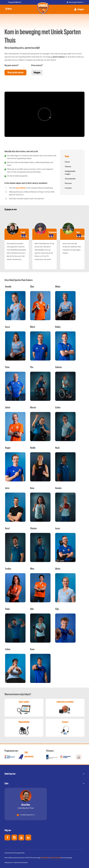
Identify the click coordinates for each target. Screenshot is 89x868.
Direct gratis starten (16, 72)
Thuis (67, 156)
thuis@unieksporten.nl (26, 815)
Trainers (68, 167)
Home (67, 162)
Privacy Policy (45, 858)
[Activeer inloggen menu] (79, 9)
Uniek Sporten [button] (10, 774)
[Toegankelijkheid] (13, 2)
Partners (68, 183)
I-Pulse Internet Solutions (20, 863)
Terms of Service (56, 858)
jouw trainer (21, 188)
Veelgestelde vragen (70, 173)
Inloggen (37, 72)
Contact (68, 188)
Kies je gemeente (76, 2)
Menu (9, 9)
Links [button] (6, 783)
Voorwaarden (70, 179)
